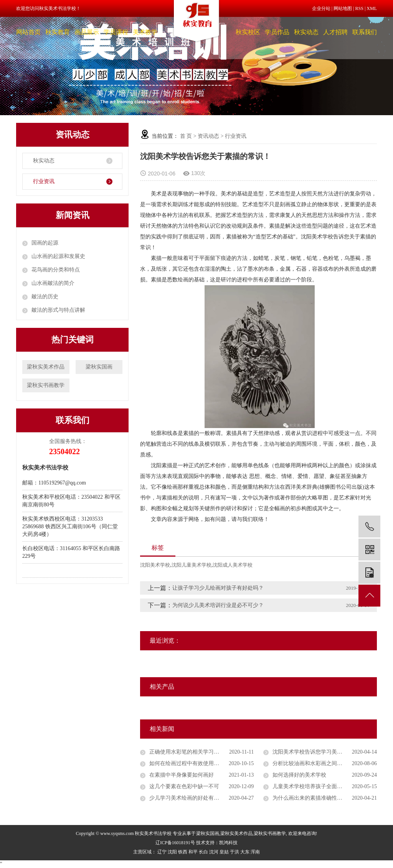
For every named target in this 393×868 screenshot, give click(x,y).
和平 (193, 852)
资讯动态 (208, 136)
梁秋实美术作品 (46, 367)
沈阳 (172, 852)
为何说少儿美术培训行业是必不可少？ (218, 605)
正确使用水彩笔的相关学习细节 (187, 752)
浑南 (255, 852)
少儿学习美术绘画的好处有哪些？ (190, 798)
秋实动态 (306, 32)
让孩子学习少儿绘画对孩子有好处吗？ (218, 588)
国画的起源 (45, 243)
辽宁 (162, 852)
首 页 (186, 136)
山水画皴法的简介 (53, 283)
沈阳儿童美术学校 (192, 565)
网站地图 (343, 8)
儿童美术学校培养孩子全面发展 (310, 786)
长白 (203, 852)
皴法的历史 (45, 297)
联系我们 (365, 32)
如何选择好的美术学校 (299, 775)
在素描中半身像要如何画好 (182, 775)
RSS (359, 8)
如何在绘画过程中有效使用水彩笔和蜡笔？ (200, 763)
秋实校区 (248, 32)
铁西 (183, 852)
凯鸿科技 (228, 843)
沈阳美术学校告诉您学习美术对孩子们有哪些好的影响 (325, 752)
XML (372, 8)
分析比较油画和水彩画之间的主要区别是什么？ (325, 763)
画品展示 (87, 32)
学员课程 (116, 32)
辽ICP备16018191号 (175, 843)
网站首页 (28, 32)
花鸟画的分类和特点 (56, 270)
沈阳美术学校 (155, 565)
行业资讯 (44, 181)
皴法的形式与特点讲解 (58, 310)
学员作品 (277, 32)
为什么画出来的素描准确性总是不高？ (318, 798)
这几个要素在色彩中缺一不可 (184, 786)
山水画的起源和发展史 (58, 256)
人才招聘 (335, 32)
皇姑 (224, 852)
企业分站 (321, 8)
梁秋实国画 (99, 367)
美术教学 (145, 32)
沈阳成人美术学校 (233, 565)
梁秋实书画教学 (46, 385)
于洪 (234, 852)
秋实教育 (58, 32)
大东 (245, 852)
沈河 (214, 852)
